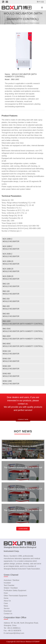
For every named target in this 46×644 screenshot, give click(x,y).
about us (7, 601)
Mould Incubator (35, 23)
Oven (6, 593)
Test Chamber (9, 585)
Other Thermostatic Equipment (15, 596)
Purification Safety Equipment (15, 590)
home (8, 23)
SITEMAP (36, 642)
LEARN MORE (23, 529)
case (6, 603)
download (8, 611)
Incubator (7, 583)
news (6, 606)
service (7, 608)
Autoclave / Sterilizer (12, 580)
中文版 (41, 2)
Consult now (23, 419)
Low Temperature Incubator (20, 23)
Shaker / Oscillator (11, 588)
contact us (8, 614)
